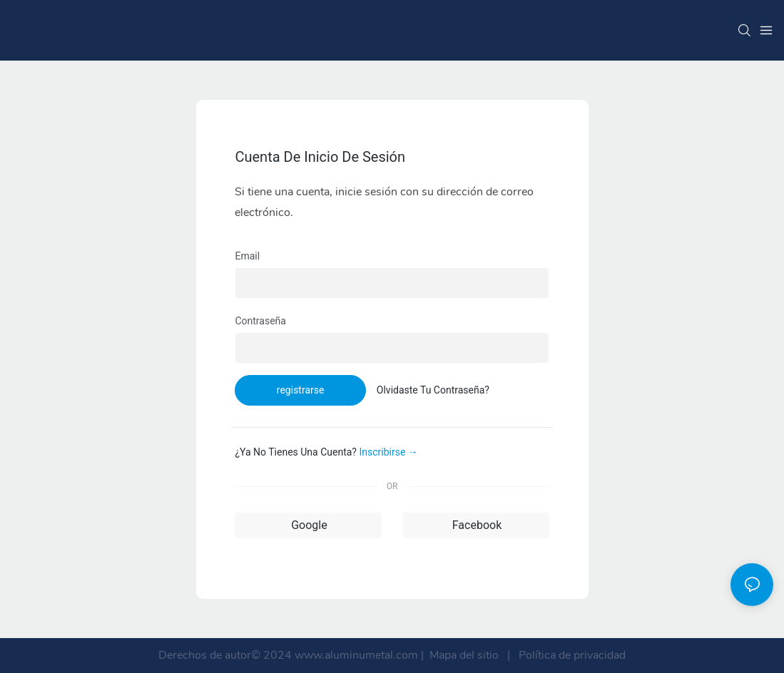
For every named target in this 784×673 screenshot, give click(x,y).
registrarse (301, 390)
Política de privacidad (571, 655)
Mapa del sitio (464, 655)
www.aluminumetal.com (358, 655)
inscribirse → (388, 452)
